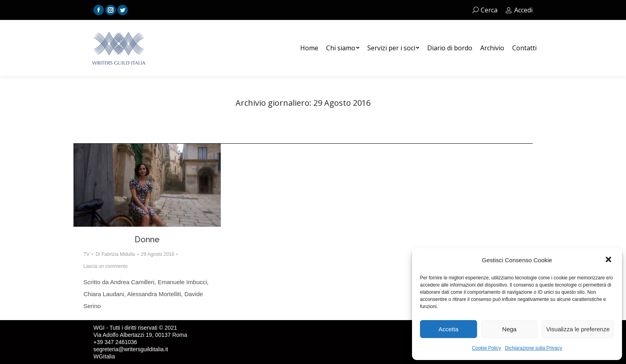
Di (115, 254)
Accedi (519, 10)
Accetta (448, 329)
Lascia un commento (106, 266)
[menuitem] (309, 48)
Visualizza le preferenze (578, 329)
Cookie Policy (486, 348)
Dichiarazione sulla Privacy (534, 348)
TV (86, 254)
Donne (147, 239)
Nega (509, 329)
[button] (609, 260)
